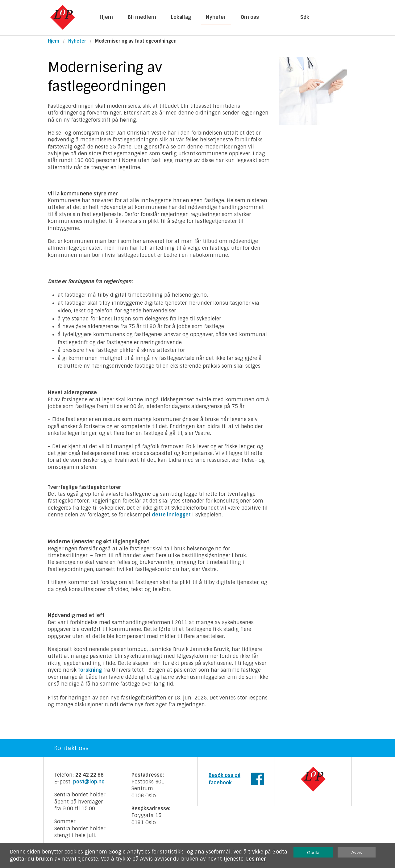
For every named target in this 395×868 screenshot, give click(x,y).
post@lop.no (89, 782)
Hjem (106, 17)
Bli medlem (142, 17)
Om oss (250, 17)
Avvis (357, 853)
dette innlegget (171, 515)
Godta (313, 853)
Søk (305, 17)
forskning (90, 670)
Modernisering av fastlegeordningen (136, 41)
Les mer (256, 859)
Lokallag (181, 17)
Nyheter (216, 17)
